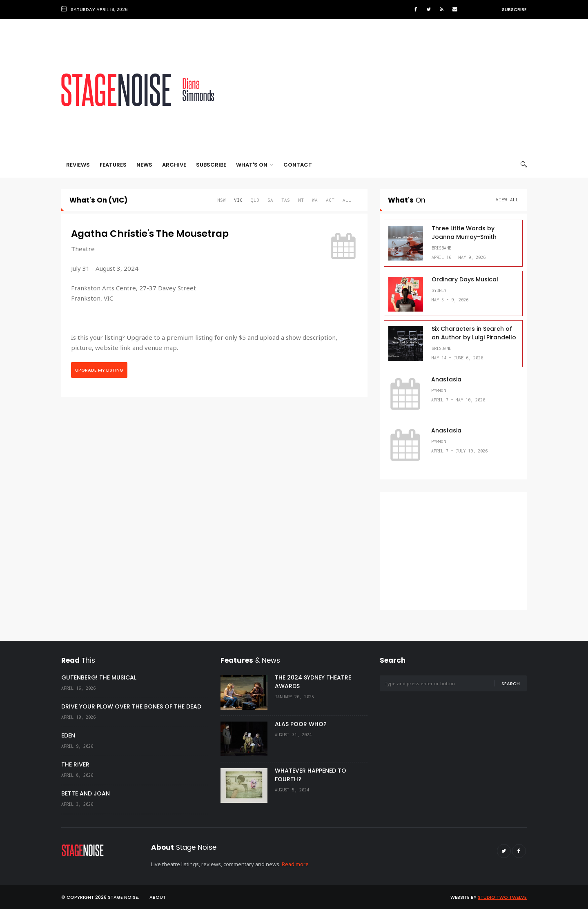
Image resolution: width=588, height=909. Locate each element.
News (144, 165)
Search (511, 684)
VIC (238, 200)
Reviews (78, 165)
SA (270, 200)
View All (507, 199)
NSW (222, 200)
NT (301, 200)
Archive (174, 165)
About (158, 897)
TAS (286, 200)
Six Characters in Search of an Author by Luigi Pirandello (474, 333)
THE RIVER (75, 764)
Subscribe (514, 9)
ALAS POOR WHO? (301, 724)
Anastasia (446, 379)
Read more (295, 864)
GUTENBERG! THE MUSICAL (99, 677)
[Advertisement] (378, 90)
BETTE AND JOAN (86, 793)
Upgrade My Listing (99, 370)
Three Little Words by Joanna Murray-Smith (464, 233)
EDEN (68, 735)
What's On (254, 165)
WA (315, 200)
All (347, 200)
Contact (298, 165)
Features (113, 165)
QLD (255, 200)
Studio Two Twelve (502, 897)
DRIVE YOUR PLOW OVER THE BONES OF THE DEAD (131, 706)
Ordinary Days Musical (465, 279)
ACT (330, 200)
